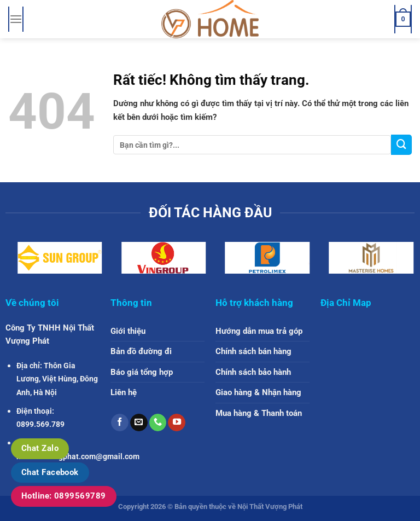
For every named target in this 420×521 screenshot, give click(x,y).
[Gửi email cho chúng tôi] (139, 422)
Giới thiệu (128, 331)
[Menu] (16, 19)
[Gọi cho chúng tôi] (158, 422)
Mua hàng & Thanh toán (259, 413)
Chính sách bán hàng (253, 351)
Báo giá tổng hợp (142, 372)
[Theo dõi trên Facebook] (120, 422)
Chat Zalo (40, 448)
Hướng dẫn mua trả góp (259, 331)
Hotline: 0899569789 (64, 496)
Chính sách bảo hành (253, 372)
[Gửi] (401, 145)
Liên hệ (124, 392)
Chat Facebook (50, 472)
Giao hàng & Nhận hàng (258, 392)
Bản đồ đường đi (141, 351)
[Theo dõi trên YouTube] (177, 422)
